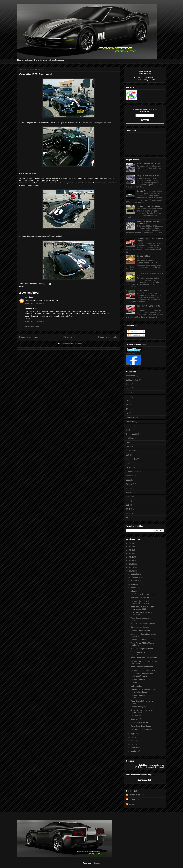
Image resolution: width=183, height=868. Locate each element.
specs (128, 480)
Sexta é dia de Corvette (140, 627)
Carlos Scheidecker (136, 795)
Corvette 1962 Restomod (36, 74)
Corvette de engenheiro (140, 707)
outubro (134, 581)
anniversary (131, 376)
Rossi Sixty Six (136, 719)
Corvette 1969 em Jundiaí (141, 679)
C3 (127, 392)
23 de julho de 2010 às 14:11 (36, 321)
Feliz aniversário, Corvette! (141, 730)
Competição (131, 422)
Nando (131, 804)
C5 (127, 401)
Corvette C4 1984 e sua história (149, 191)
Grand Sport (131, 434)
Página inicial (69, 337)
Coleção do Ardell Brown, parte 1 (144, 594)
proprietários (131, 472)
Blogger (97, 863)
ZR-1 (128, 509)
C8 (127, 413)
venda (128, 488)
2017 (131, 547)
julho (133, 591)
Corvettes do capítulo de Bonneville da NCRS (140, 602)
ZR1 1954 (134, 683)
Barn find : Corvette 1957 (140, 598)
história (129, 438)
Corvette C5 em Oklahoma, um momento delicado (143, 691)
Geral (128, 430)
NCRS (129, 467)
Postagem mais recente (30, 337)
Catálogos (130, 417)
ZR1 (128, 517)
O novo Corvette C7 (144, 291)
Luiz (27, 297)
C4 (127, 397)
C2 (127, 388)
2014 (131, 557)
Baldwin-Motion (132, 380)
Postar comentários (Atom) (72, 344)
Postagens (133, 331)
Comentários (134, 335)
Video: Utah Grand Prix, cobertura (144, 658)
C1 (26, 286)
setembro (135, 584)
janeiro (134, 751)
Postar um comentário (31, 326)
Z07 (128, 501)
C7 (127, 409)
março (134, 744)
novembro (135, 577)
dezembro (135, 574)
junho (133, 734)
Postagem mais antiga (108, 337)
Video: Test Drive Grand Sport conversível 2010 (142, 608)
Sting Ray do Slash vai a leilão (149, 176)
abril (133, 741)
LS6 (128, 455)
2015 (131, 553)
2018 (131, 543)
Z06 (128, 497)
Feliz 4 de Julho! (137, 716)
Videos (129, 492)
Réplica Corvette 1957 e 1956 (148, 164)
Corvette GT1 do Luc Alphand (142, 640)
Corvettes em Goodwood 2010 (143, 670)
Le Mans (129, 451)
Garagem (130, 426)
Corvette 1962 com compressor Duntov (96, 123)
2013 (131, 560)
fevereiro (135, 748)
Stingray (129, 484)
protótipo (129, 476)
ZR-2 (128, 513)
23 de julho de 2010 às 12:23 (36, 303)
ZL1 (128, 505)
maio (133, 737)
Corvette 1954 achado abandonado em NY (145, 257)
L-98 (128, 442)
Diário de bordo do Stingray (141, 726)
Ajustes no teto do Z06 (139, 723)
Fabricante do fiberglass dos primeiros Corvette (142, 675)
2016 (131, 550)
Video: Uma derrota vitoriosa (142, 667)
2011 (131, 567)
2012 (131, 564)
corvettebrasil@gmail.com (145, 80)
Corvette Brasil (131, 354)
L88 (128, 447)
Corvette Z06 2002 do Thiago (148, 206)
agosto (134, 588)
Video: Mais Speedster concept (143, 624)
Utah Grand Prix (137, 686)
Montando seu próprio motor (142, 649)
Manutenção (131, 459)
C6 (127, 405)
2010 (131, 571)
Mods (128, 463)
